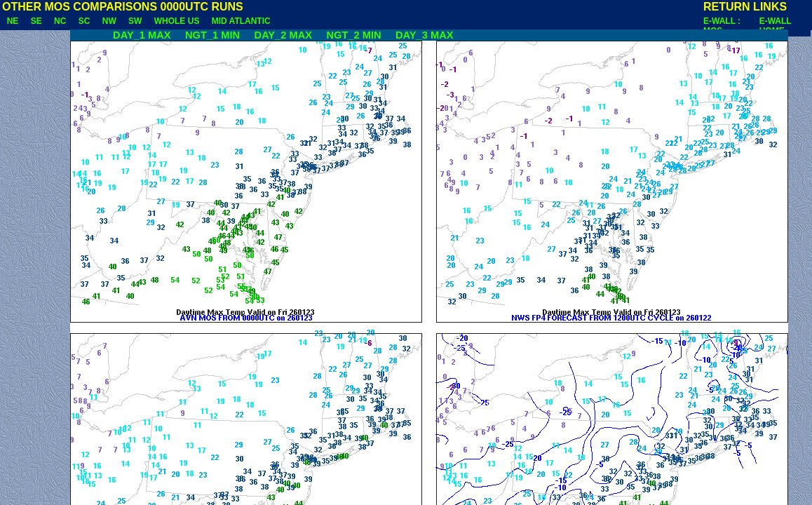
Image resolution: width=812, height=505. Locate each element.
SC (84, 21)
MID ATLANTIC (241, 21)
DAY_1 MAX (125, 35)
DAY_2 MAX (286, 35)
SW (135, 21)
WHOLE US (177, 21)
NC (60, 21)
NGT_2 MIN (356, 35)
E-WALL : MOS (722, 26)
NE (13, 21)
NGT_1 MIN (215, 35)
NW (109, 21)
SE (36, 21)
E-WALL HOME (776, 26)
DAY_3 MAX (427, 35)
